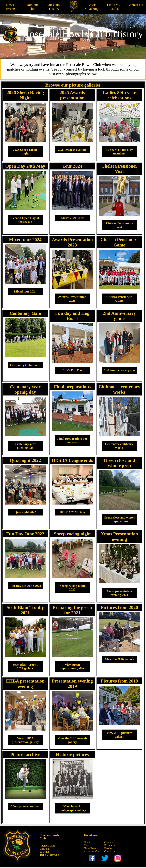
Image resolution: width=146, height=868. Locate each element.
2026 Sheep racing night (25, 152)
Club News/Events (91, 847)
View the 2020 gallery (119, 659)
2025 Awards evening (72, 150)
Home (74, 12)
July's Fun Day (72, 370)
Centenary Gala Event (25, 365)
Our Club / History (54, 7)
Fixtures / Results (113, 7)
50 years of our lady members (119, 152)
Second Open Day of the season (25, 220)
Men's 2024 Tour (72, 218)
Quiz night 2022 (25, 512)
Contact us (110, 851)
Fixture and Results (110, 847)
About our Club (92, 851)
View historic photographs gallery (72, 808)
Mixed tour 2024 (25, 291)
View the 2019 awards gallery (72, 740)
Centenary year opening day (25, 446)
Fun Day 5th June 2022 (25, 586)
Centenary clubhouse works (119, 446)
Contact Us (135, 5)
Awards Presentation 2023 (72, 299)
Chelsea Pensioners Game (119, 299)
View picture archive (25, 806)
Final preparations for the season (72, 440)
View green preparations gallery (72, 666)
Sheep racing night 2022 (72, 588)
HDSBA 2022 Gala (72, 512)
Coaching (109, 842)
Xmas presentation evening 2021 (119, 593)
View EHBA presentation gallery (25, 740)
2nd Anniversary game (119, 370)
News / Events (11, 7)
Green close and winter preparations (119, 519)
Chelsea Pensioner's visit (119, 225)
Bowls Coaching (92, 7)
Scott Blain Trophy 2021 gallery (25, 666)
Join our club (32, 7)
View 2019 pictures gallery (119, 735)
